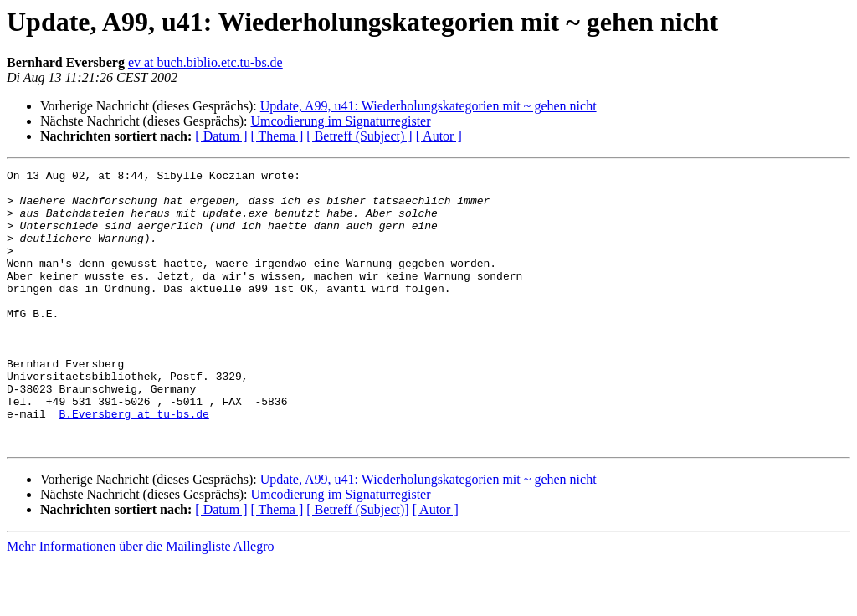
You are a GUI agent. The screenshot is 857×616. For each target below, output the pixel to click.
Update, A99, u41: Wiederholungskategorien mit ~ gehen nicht (428, 106)
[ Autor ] (439, 136)
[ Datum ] (221, 136)
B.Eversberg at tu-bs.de (133, 464)
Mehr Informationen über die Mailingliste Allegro (140, 601)
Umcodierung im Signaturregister (340, 121)
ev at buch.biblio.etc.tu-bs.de (205, 62)
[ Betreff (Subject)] (357, 565)
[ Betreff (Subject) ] (359, 136)
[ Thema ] (277, 136)
